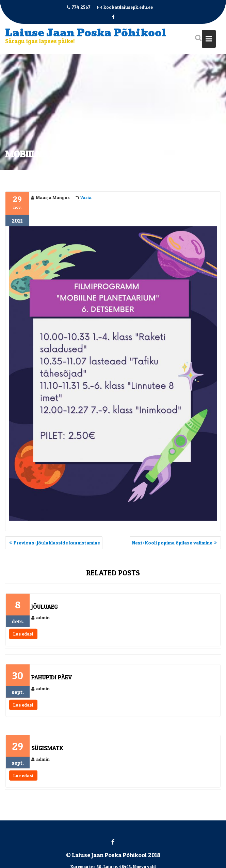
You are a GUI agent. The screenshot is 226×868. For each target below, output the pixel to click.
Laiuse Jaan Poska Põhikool (86, 33)
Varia (86, 198)
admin (41, 620)
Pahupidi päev (52, 680)
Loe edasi (23, 637)
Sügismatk (47, 750)
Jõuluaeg (45, 609)
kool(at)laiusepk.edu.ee (125, 7)
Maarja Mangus (50, 198)
